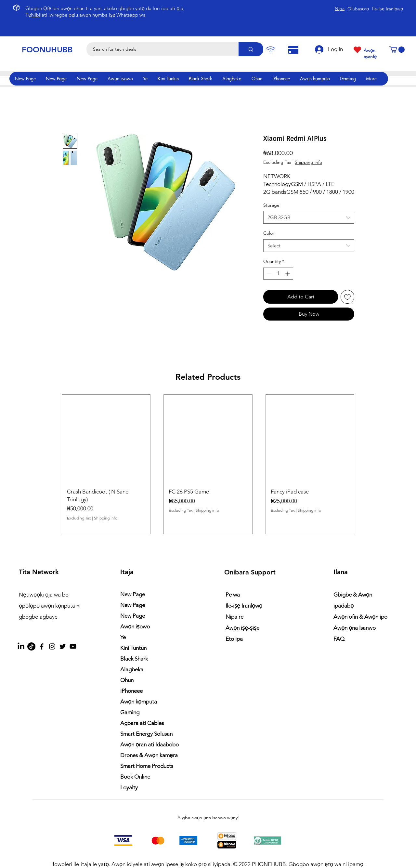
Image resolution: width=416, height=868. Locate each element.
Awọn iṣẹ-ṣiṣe (242, 628)
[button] (397, 50)
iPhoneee (131, 691)
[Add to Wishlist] (347, 297)
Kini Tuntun (133, 648)
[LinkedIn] (21, 646)
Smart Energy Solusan (146, 734)
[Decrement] (268, 274)
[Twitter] (63, 646)
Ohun (127, 680)
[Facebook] (42, 646)
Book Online (135, 777)
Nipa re (234, 617)
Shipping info (308, 162)
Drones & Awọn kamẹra (149, 755)
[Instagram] (52, 646)
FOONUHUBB (47, 50)
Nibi (36, 15)
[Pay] (270, 50)
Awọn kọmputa (139, 702)
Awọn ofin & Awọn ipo (360, 617)
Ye (123, 637)
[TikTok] (31, 646)
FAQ (339, 639)
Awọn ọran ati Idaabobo (149, 744)
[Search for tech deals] (159, 49)
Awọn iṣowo (135, 626)
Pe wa (233, 595)
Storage (271, 205)
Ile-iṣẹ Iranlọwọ (244, 606)
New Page (133, 594)
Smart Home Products (147, 766)
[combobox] (309, 217)
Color (269, 233)
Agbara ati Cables (142, 723)
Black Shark (134, 659)
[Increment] (288, 274)
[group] (208, 464)
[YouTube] (73, 646)
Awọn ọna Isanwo (355, 628)
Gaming (130, 712)
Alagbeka (132, 669)
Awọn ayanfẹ (370, 53)
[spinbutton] (278, 274)
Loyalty (129, 787)
